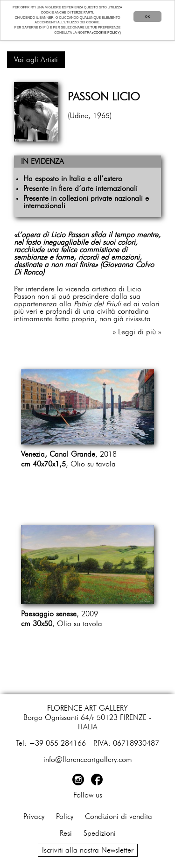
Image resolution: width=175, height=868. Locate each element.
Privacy (34, 817)
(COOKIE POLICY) (107, 32)
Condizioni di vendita (119, 817)
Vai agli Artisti (36, 60)
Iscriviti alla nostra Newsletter (88, 850)
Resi (66, 833)
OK (147, 17)
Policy (65, 817)
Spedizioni (100, 833)
